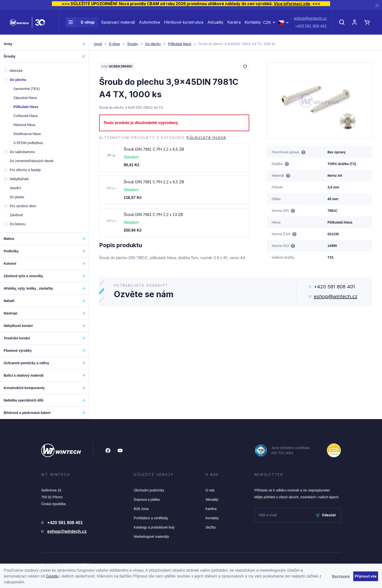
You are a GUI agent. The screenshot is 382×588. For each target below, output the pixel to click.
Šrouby (133, 44)
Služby (210, 527)
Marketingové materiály (151, 537)
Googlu (52, 576)
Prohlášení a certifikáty (151, 518)
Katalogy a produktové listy (154, 527)
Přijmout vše (366, 576)
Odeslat (326, 515)
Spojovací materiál (118, 24)
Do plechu (153, 44)
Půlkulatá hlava (179, 44)
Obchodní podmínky (149, 490)
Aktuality (215, 24)
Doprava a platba (147, 500)
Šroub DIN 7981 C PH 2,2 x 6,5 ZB (154, 149)
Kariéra (234, 24)
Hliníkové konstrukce (184, 24)
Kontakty (253, 24)
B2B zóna (141, 509)
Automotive (149, 24)
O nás (210, 490)
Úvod (98, 44)
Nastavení (341, 576)
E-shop (80, 24)
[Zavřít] (377, 5)
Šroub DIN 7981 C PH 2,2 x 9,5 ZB (154, 182)
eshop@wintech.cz (310, 20)
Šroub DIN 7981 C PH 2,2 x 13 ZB (153, 215)
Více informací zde (292, 4)
